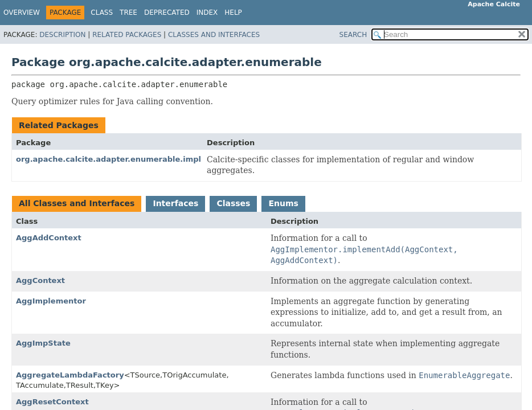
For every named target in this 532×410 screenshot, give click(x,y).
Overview (22, 13)
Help (233, 13)
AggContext (40, 280)
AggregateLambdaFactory (70, 375)
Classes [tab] (233, 203)
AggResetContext (52, 402)
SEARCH (353, 35)
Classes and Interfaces (214, 35)
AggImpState (43, 343)
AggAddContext (49, 238)
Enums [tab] (283, 203)
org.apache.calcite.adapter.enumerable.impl (109, 159)
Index (207, 13)
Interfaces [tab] (175, 203)
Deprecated (167, 13)
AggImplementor (51, 301)
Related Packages (127, 35)
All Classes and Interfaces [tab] (77, 203)
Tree (128, 13)
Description (62, 35)
